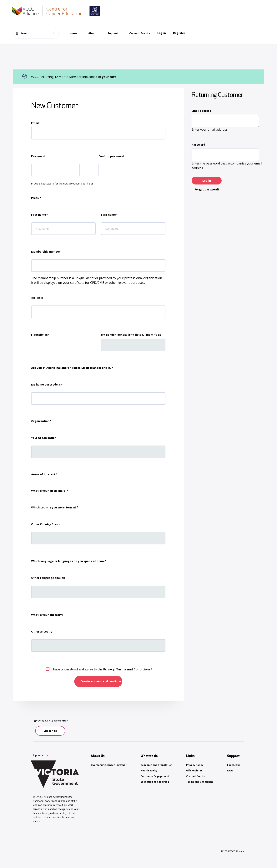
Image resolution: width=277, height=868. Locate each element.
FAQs (230, 771)
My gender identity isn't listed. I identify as (131, 335)
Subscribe (50, 731)
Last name (108, 215)
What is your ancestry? (47, 615)
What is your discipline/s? (49, 491)
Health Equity (149, 771)
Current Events (195, 776)
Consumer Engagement (155, 776)
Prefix (35, 198)
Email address (201, 111)
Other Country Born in (46, 524)
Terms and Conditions (200, 782)
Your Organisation (44, 438)
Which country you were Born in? (54, 507)
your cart (109, 77)
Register (179, 33)
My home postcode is (46, 384)
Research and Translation (156, 765)
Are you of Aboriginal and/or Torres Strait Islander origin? (71, 368)
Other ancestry (42, 631)
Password (198, 145)
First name (39, 215)
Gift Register (194, 771)
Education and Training (155, 782)
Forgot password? (207, 189)
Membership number (46, 252)
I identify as (39, 335)
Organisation (40, 421)
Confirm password (111, 156)
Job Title (37, 298)
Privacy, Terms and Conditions (127, 669)
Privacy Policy (195, 765)
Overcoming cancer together (109, 765)
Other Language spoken (48, 578)
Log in (162, 33)
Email (35, 123)
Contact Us (234, 765)
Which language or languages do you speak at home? (69, 561)
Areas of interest (43, 474)
